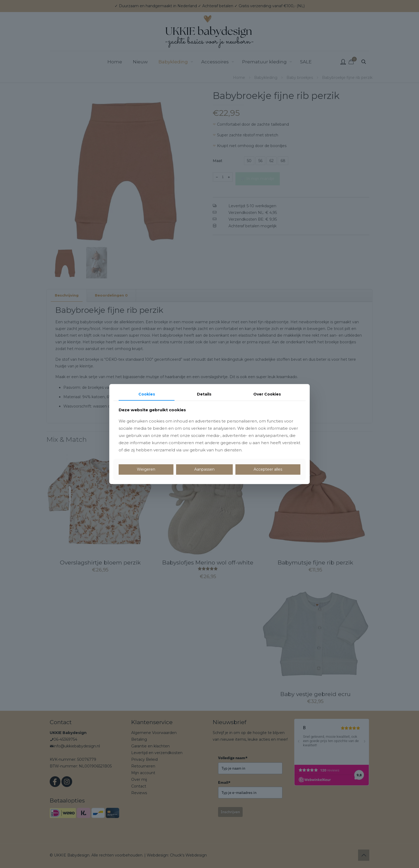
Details (204, 394)
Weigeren (146, 469)
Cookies (147, 394)
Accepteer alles (268, 469)
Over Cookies (267, 394)
